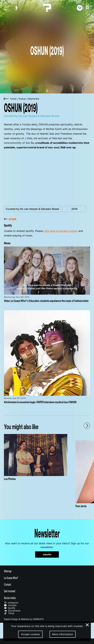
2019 (74, 209)
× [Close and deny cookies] (87, 624)
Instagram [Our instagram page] (11, 603)
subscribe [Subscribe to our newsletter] (47, 554)
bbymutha (34, 99)
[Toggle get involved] (47, 591)
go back (10, 219)
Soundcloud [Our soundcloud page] (12, 611)
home (13, 99)
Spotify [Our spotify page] (10, 608)
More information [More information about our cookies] (63, 634)
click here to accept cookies (61, 231)
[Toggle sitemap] (47, 571)
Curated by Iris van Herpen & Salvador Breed (32, 209)
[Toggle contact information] (47, 584)
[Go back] (6, 99)
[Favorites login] (80, 8)
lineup (22, 99)
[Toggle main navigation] (6, 8)
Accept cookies (30, 634)
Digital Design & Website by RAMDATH (24, 619)
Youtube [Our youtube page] (10, 605)
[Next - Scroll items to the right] (87, 426)
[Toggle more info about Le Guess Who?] (47, 578)
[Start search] (87, 8)
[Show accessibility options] (17, 8)
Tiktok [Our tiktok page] (9, 613)
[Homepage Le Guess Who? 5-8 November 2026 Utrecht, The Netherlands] (47, 8)
